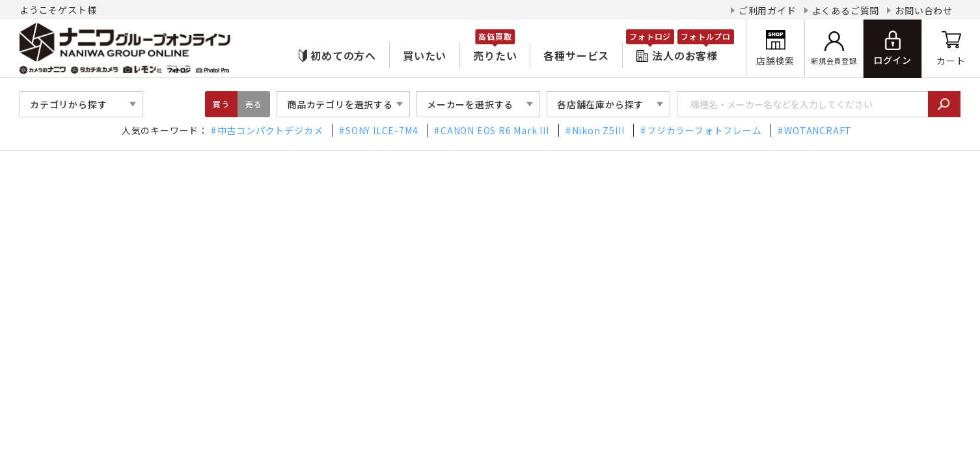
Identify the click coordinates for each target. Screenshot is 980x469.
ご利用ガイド (768, 10)
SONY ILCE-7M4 (382, 130)
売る (254, 104)
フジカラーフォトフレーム (704, 130)
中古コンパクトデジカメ (270, 130)
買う (221, 104)
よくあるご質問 (846, 10)
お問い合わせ (924, 10)
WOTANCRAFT (818, 130)
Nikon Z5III (598, 130)
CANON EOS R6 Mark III (495, 130)
